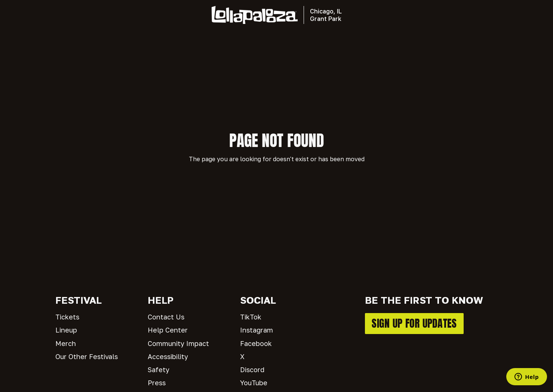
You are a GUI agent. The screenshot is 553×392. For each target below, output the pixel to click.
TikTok (251, 317)
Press (157, 383)
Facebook (256, 343)
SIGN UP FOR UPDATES (414, 323)
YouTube (254, 383)
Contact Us (166, 317)
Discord (252, 370)
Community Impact (178, 343)
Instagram (256, 330)
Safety (159, 370)
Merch (66, 343)
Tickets (67, 317)
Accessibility (168, 356)
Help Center (168, 330)
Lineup (66, 330)
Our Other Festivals (87, 356)
